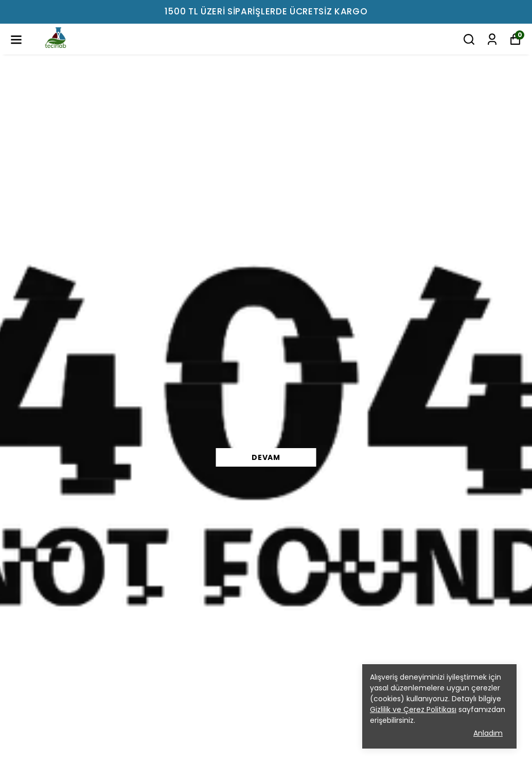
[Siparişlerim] (492, 39)
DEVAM (266, 457)
